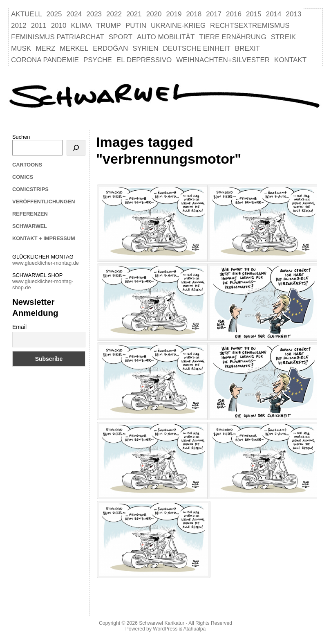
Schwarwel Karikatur (162, 623)
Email (19, 327)
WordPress (165, 629)
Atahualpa (194, 629)
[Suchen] (76, 148)
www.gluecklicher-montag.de (46, 263)
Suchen (21, 137)
